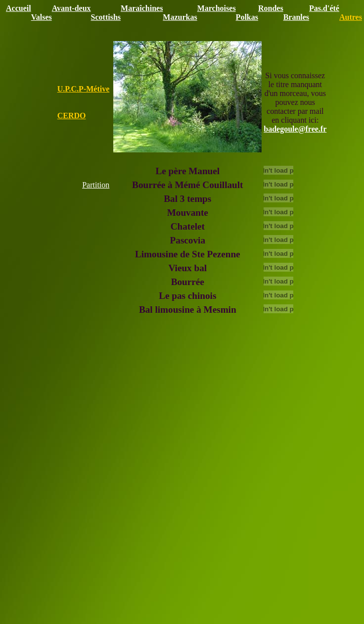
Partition (96, 185)
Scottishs (106, 17)
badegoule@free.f (293, 129)
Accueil (19, 8)
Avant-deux (71, 8)
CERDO (72, 116)
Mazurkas (180, 17)
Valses (42, 17)
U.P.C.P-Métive (84, 89)
